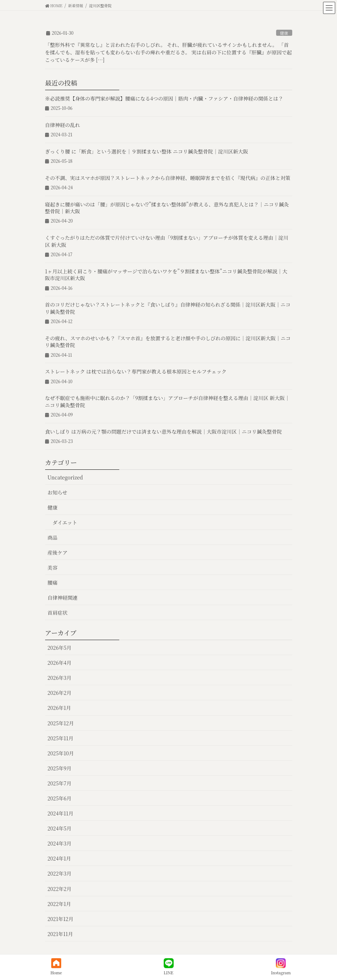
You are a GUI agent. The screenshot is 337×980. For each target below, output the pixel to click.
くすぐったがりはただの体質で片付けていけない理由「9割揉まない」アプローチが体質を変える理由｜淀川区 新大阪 (167, 241)
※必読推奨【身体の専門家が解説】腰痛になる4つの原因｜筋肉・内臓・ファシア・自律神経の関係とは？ (164, 98)
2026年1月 (59, 708)
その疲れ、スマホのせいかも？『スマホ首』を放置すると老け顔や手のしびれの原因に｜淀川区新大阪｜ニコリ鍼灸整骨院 (168, 342)
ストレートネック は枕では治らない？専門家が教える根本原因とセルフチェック (136, 371)
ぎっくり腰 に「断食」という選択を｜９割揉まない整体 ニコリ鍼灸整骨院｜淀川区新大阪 (147, 151)
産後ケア (58, 552)
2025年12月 (61, 723)
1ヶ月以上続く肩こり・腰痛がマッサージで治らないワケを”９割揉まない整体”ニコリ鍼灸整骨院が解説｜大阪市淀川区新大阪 (166, 275)
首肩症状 (58, 613)
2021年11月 (60, 934)
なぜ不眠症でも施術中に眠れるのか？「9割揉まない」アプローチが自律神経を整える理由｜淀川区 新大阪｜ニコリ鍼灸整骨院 (167, 401)
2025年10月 (61, 753)
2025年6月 (60, 798)
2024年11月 (61, 813)
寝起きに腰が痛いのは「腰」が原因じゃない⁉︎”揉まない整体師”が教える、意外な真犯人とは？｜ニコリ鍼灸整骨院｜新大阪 (167, 208)
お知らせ (58, 492)
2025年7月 (60, 783)
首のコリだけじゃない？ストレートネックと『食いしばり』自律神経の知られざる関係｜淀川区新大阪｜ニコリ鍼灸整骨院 (168, 308)
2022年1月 (59, 904)
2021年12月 (61, 919)
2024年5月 (60, 828)
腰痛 (53, 582)
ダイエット (65, 522)
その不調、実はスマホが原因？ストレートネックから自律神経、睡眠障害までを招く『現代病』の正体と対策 (168, 178)
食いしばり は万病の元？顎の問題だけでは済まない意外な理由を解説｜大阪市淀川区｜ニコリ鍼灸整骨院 (164, 432)
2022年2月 (60, 889)
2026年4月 (60, 663)
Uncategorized (65, 477)
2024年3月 (60, 843)
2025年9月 (60, 768)
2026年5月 (60, 648)
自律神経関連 (63, 598)
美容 (53, 567)
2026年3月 (60, 678)
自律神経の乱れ (63, 125)
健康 (284, 33)
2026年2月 (60, 693)
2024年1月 (59, 858)
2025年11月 (61, 738)
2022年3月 (60, 873)
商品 (53, 537)
